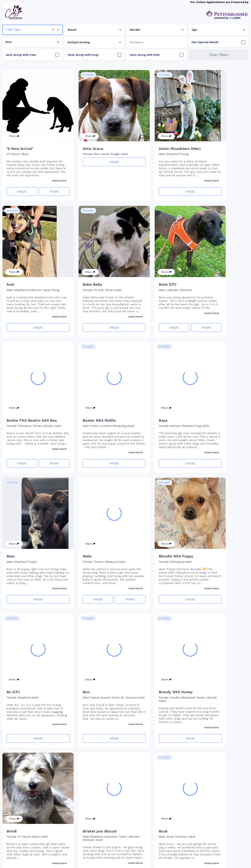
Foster (44, 185)
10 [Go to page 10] (139, 858)
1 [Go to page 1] (112, 858)
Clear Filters (219, 55)
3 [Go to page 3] (127, 858)
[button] (54, 30)
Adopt (18, 185)
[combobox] (33, 30)
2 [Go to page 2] (119, 858)
